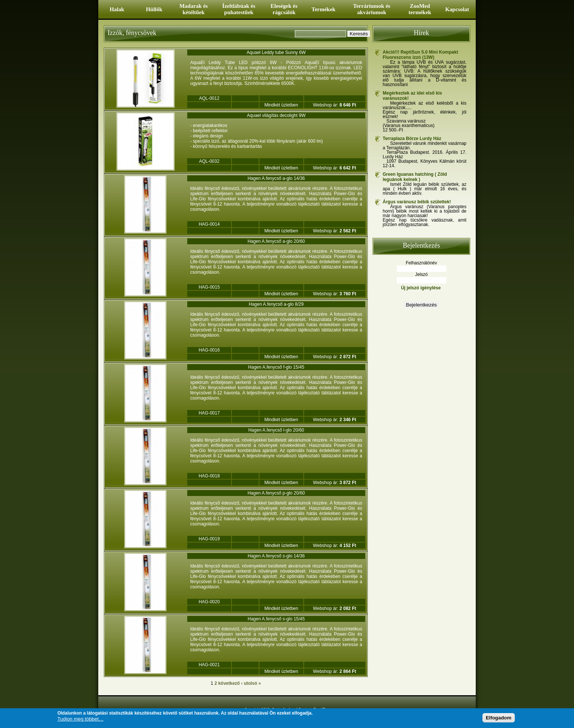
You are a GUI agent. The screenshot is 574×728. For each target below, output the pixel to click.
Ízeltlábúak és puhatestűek (239, 9)
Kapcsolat (457, 9)
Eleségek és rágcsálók (284, 9)
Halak (117, 9)
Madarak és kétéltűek (194, 9)
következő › (230, 683)
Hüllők (154, 9)
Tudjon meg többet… (80, 720)
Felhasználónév (421, 263)
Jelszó (421, 274)
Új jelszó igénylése (421, 288)
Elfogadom (499, 718)
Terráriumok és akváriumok (372, 9)
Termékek (323, 9)
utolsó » (252, 683)
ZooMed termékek (420, 9)
